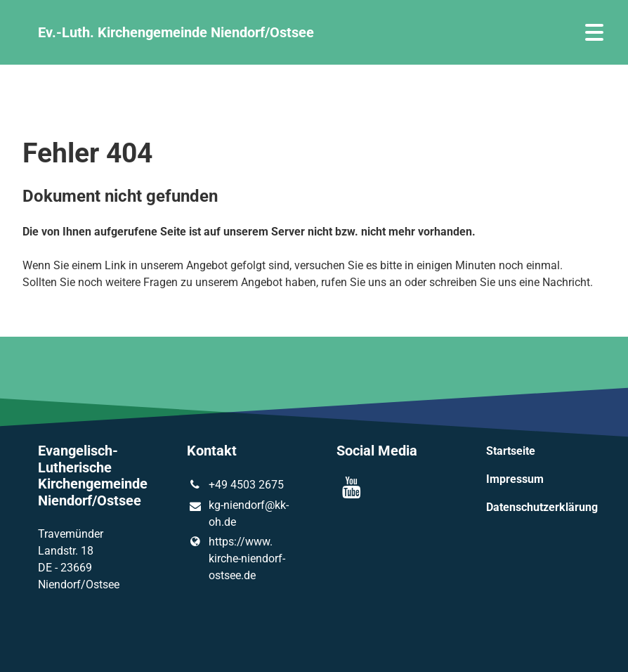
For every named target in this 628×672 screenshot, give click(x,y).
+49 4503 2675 (235, 485)
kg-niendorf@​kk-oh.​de (237, 515)
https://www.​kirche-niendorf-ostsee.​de (236, 559)
